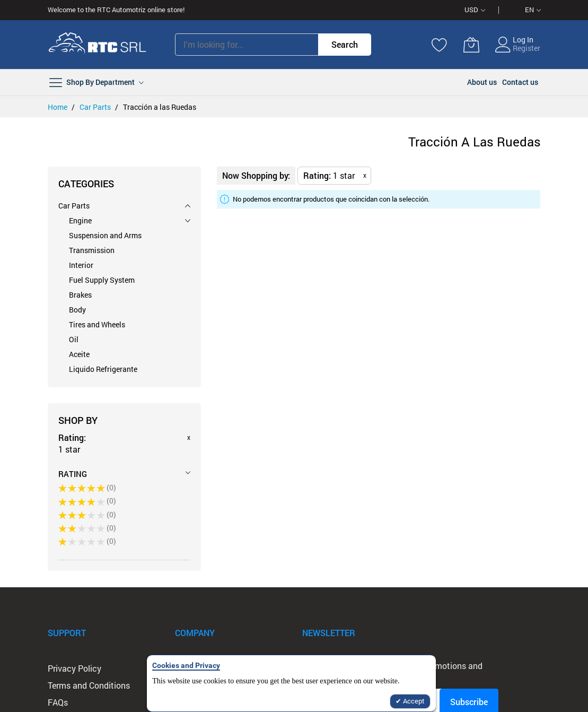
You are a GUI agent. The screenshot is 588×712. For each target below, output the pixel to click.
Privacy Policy (74, 668)
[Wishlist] (440, 45)
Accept (413, 701)
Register (526, 48)
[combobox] (247, 45)
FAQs (58, 702)
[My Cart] (471, 45)
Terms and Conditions (89, 685)
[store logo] (98, 45)
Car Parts (96, 107)
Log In (523, 40)
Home (58, 107)
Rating (73, 474)
